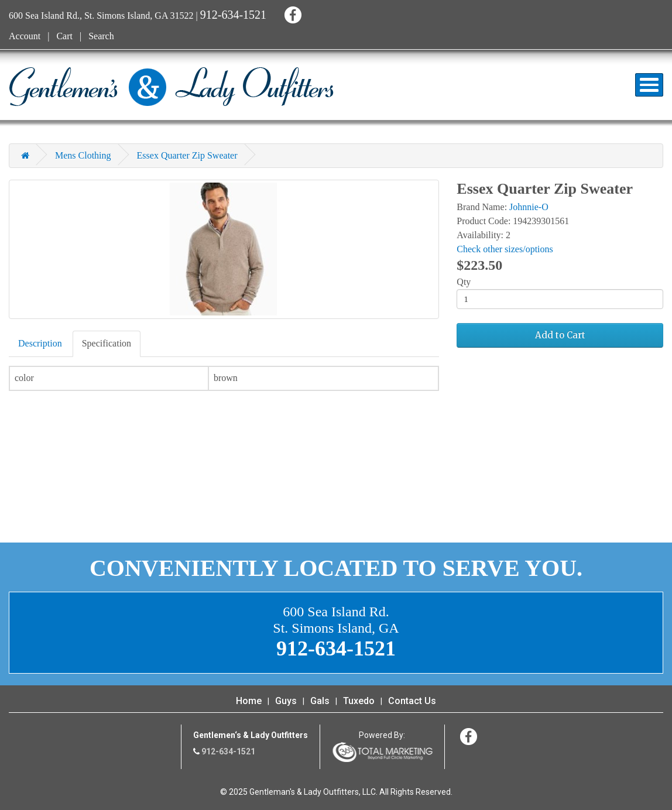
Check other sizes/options (505, 249)
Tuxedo (359, 701)
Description (40, 343)
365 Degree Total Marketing (382, 752)
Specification (107, 343)
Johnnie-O (529, 207)
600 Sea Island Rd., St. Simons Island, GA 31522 (101, 16)
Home (249, 701)
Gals (320, 701)
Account (25, 36)
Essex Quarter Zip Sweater (187, 155)
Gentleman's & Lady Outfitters (171, 87)
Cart (64, 36)
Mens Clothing (83, 155)
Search (101, 36)
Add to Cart (560, 335)
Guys (286, 701)
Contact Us (412, 701)
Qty (464, 282)
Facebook (291, 13)
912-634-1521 (233, 15)
